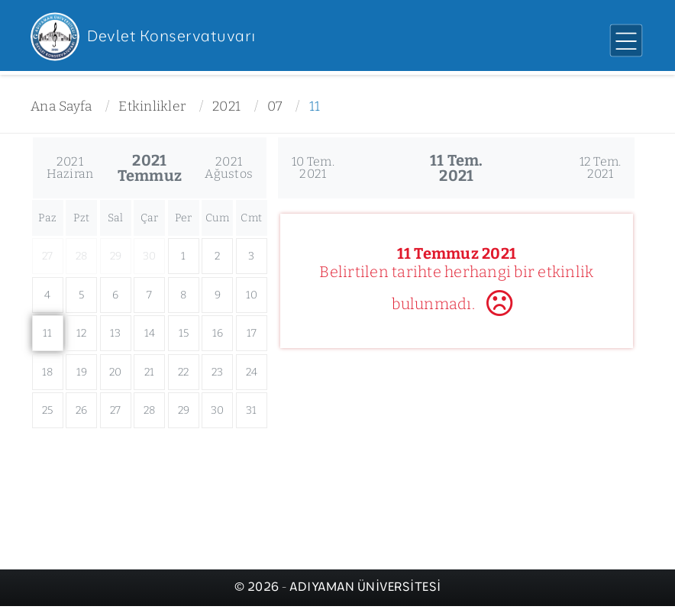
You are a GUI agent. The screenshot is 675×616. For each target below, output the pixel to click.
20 (116, 372)
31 (252, 410)
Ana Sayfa (61, 106)
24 (252, 372)
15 (184, 333)
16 (218, 333)
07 (275, 106)
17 (252, 333)
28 (150, 410)
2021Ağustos (229, 168)
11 (315, 106)
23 (218, 372)
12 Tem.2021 (601, 168)
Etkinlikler (152, 106)
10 (252, 295)
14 (150, 333)
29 (184, 410)
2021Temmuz (150, 168)
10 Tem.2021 (313, 168)
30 (218, 410)
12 (82, 333)
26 (82, 410)
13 (116, 333)
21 (150, 372)
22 (184, 372)
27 (116, 410)
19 (82, 372)
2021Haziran (70, 168)
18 (48, 372)
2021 (226, 106)
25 (48, 410)
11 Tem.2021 (457, 168)
